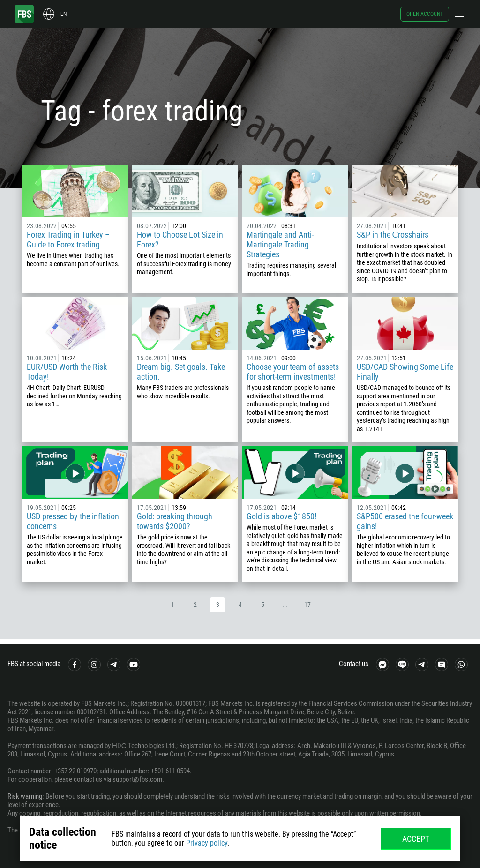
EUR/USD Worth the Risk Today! (67, 372)
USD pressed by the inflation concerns (73, 521)
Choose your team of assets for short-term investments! (293, 372)
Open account (425, 14)
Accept (416, 839)
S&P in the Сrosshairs (393, 235)
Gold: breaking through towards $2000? (175, 521)
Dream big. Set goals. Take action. (181, 372)
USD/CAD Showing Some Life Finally (405, 372)
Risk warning (25, 796)
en (64, 14)
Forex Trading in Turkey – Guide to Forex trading (68, 239)
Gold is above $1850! (281, 516)
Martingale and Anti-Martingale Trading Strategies (280, 244)
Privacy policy (207, 843)
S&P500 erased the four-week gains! (405, 521)
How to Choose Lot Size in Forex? (180, 239)
